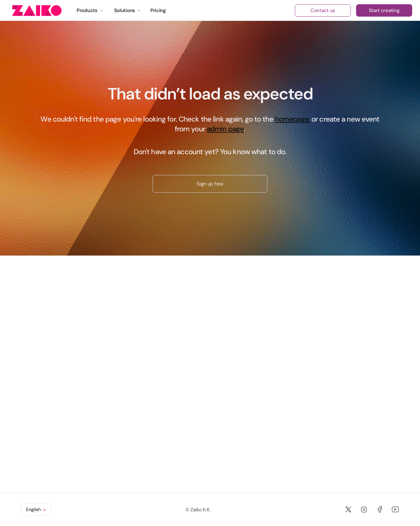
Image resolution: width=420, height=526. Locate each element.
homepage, (292, 119)
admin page (225, 129)
